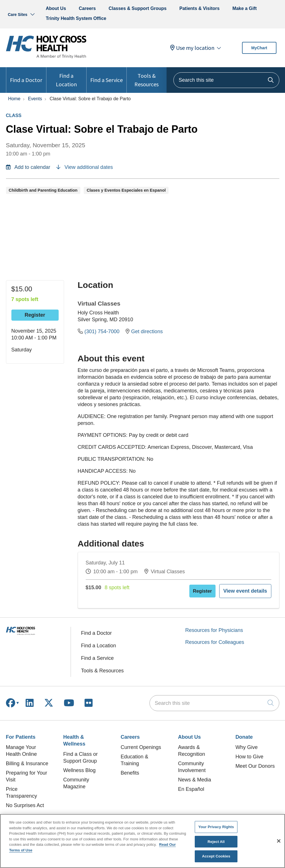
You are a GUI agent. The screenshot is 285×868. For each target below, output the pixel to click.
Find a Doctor (26, 75)
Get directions (144, 331)
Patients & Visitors (199, 8)
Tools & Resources (147, 77)
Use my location (192, 48)
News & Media (194, 776)
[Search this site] (226, 80)
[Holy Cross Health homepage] (46, 57)
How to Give (249, 753)
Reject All (216, 842)
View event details (251, 589)
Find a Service (106, 75)
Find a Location (66, 77)
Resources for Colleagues (215, 639)
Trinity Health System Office (76, 18)
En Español (191, 786)
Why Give (247, 744)
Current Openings (141, 744)
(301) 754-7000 (99, 331)
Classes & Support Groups (138, 8)
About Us (56, 8)
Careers (87, 8)
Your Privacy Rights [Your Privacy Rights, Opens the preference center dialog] (216, 827)
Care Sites (18, 15)
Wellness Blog (79, 767)
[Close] (279, 841)
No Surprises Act (25, 802)
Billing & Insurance (27, 760)
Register (35, 315)
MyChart (259, 48)
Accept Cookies (216, 856)
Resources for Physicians (214, 627)
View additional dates (85, 167)
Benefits (130, 769)
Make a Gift (244, 8)
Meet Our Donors (255, 763)
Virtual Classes (99, 303)
